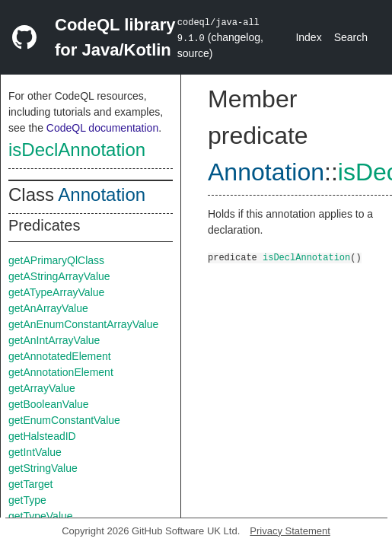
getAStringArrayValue (59, 276)
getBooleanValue (49, 404)
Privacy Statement (290, 531)
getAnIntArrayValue (54, 340)
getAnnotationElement (61, 372)
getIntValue (35, 452)
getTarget (30, 484)
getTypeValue (41, 516)
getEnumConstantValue (64, 420)
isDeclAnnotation (77, 150)
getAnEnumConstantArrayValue (83, 324)
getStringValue (43, 468)
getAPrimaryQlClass (56, 260)
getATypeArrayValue (56, 292)
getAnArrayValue (48, 308)
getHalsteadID (42, 436)
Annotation (102, 194)
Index (308, 37)
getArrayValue (42, 388)
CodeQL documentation (102, 128)
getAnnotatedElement (60, 356)
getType (27, 500)
